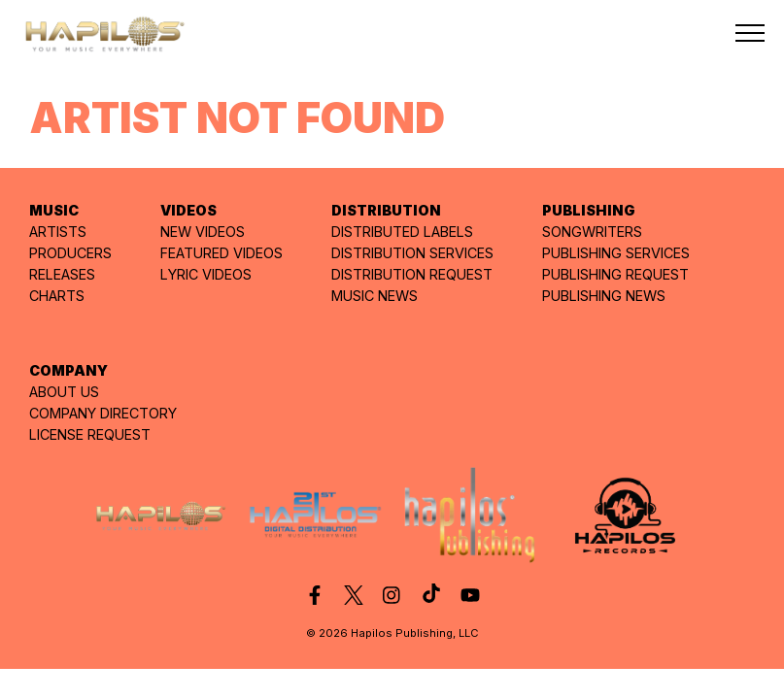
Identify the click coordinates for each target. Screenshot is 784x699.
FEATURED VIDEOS (222, 253)
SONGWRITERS (592, 232)
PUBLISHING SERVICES (616, 253)
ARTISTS (58, 232)
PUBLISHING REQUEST (615, 274)
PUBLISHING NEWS (604, 296)
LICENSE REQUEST (90, 434)
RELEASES (62, 274)
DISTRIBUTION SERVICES (412, 253)
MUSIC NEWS (375, 296)
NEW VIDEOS (203, 232)
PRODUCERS (70, 253)
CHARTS (57, 296)
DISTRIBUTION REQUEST (412, 274)
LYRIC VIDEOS (206, 274)
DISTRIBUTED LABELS (402, 232)
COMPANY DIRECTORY (103, 413)
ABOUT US (64, 392)
